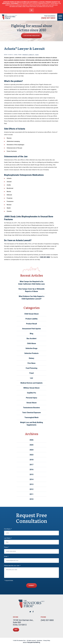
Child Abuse (31, 343)
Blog (37, 55)
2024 (31, 450)
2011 (31, 494)
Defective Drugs (32, 348)
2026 (31, 440)
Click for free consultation (31, 36)
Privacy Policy (47, 639)
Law (31, 378)
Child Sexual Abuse (31, 314)
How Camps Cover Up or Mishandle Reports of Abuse (32, 290)
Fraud (32, 373)
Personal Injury (31, 398)
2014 (31, 479)
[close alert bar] (32, 10)
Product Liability (29, 55)
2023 (31, 455)
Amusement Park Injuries (31, 329)
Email (6, 556)
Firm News (31, 363)
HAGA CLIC (45, 5)
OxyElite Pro (31, 393)
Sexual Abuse (31, 403)
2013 (31, 484)
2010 (31, 499)
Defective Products (32, 353)
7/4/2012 (10, 55)
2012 (31, 489)
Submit (32, 585)
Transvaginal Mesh (31, 417)
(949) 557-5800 (48, 18)
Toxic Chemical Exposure (31, 413)
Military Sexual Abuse (31, 388)
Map (16, 629)
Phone (7, 547)
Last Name (8, 538)
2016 (31, 470)
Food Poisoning (31, 368)
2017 (31, 465)
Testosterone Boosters (31, 408)
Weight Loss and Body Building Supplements (31, 424)
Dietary (31, 358)
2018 (31, 460)
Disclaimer (40, 639)
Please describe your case (12, 566)
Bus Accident (32, 338)
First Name (8, 529)
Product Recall (31, 324)
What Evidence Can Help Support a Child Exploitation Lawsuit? (32, 298)
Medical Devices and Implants (32, 383)
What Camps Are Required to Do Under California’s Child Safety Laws (31, 283)
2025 (31, 445)
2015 (31, 474)
